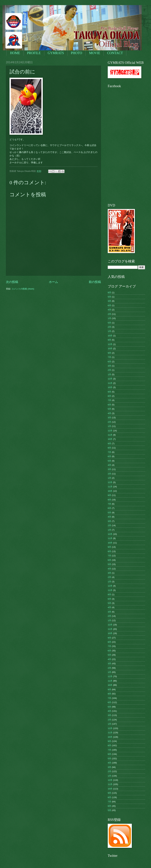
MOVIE (95, 53)
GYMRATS (56, 53)
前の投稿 (95, 282)
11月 (110, 383)
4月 (109, 310)
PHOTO (77, 53)
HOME (15, 53)
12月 (110, 344)
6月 (109, 305)
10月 (110, 336)
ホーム (53, 282)
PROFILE (34, 53)
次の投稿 (12, 282)
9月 (109, 340)
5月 (109, 297)
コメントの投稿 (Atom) (23, 289)
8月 (109, 293)
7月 (109, 357)
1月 (109, 318)
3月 (109, 301)
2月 (109, 314)
